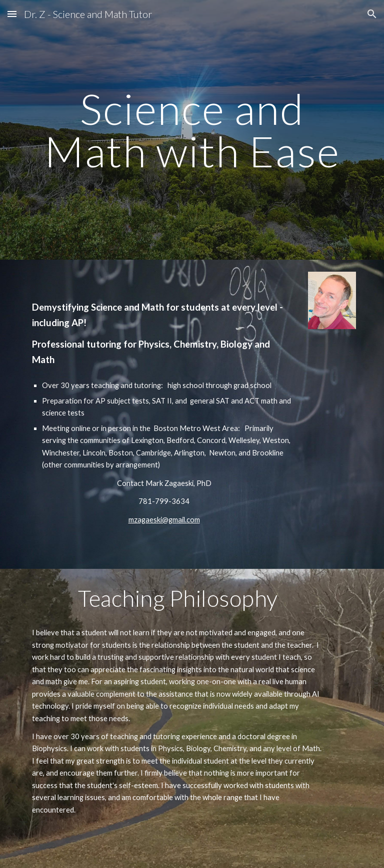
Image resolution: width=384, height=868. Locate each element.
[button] (12, 14)
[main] (192, 130)
